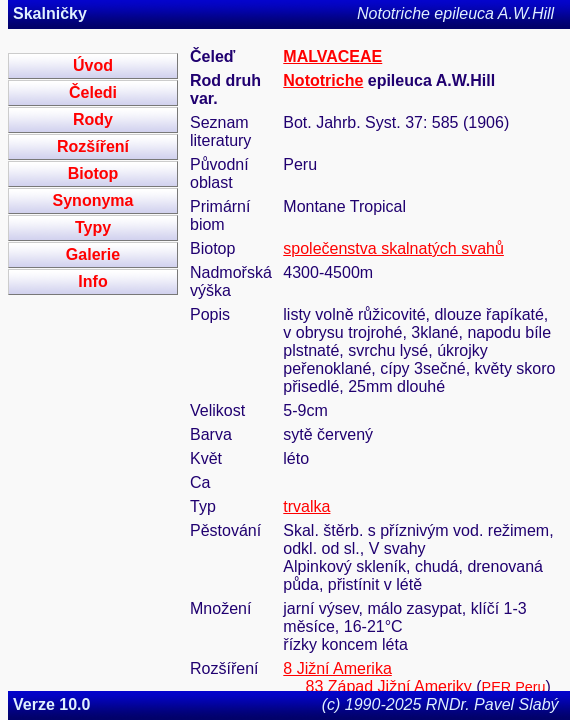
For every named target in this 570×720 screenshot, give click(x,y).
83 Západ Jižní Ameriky (389, 686)
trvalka (306, 506)
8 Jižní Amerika (337, 668)
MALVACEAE (332, 56)
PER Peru (514, 687)
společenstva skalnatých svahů (393, 248)
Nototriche (323, 80)
